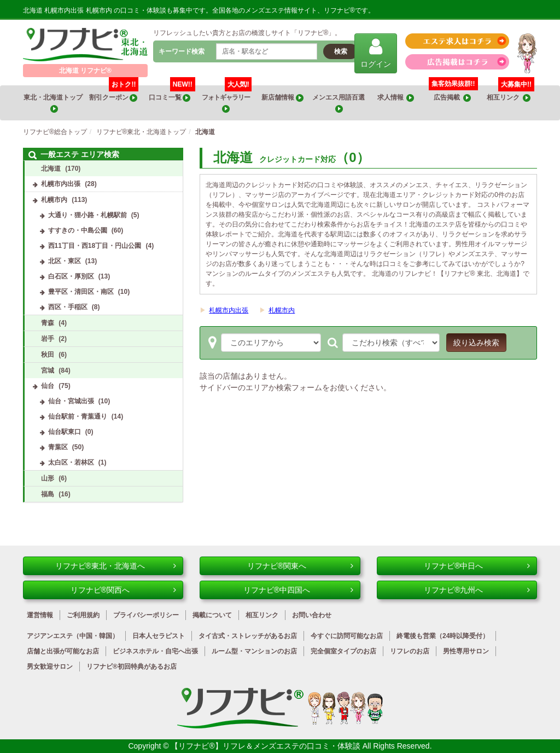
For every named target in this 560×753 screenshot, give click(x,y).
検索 (341, 51)
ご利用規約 (83, 615)
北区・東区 (65, 261)
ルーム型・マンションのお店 (254, 651)
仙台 (48, 386)
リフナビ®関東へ (300, 566)
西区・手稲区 (68, 307)
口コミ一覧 (172, 94)
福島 (48, 494)
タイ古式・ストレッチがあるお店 (248, 636)
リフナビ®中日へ (477, 566)
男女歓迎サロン (50, 667)
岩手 (48, 339)
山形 (48, 478)
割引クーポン (114, 94)
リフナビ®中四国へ (298, 590)
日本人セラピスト (159, 636)
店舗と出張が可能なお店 (63, 651)
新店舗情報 (282, 98)
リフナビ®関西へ (124, 590)
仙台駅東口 (65, 432)
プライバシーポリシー (146, 615)
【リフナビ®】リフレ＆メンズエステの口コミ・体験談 (266, 746)
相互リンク (511, 94)
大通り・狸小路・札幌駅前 (87, 215)
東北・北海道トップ (54, 103)
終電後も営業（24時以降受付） (443, 636)
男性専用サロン (466, 651)
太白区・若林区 (71, 462)
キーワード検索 (182, 51)
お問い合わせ (312, 615)
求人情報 (396, 98)
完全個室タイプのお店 (343, 651)
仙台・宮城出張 (71, 401)
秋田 (48, 355)
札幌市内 (282, 310)
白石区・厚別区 (71, 276)
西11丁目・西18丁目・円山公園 (95, 246)
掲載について (212, 615)
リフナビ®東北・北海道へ (116, 566)
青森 (48, 323)
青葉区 (58, 447)
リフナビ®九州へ (477, 590)
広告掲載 (452, 98)
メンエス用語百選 (339, 103)
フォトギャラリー (227, 99)
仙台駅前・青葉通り (78, 416)
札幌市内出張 (229, 310)
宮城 (48, 370)
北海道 (51, 169)
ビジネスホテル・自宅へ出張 (155, 651)
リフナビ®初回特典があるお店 (132, 667)
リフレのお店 (410, 651)
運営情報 (40, 615)
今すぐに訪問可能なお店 (347, 636)
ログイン (376, 53)
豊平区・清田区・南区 (81, 292)
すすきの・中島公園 (78, 230)
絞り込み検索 (476, 343)
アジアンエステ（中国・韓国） (73, 636)
